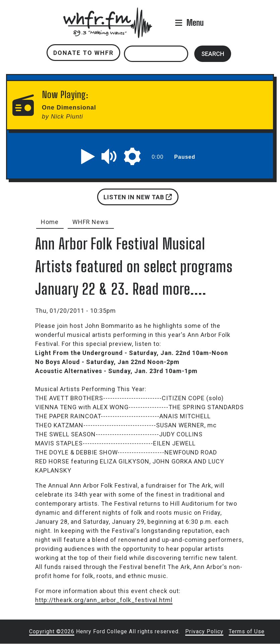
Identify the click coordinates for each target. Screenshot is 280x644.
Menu (195, 23)
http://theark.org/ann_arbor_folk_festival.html (104, 600)
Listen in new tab (138, 197)
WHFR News (91, 222)
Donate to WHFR (83, 53)
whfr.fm (108, 12)
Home (50, 222)
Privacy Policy (204, 631)
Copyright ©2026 (52, 631)
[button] (88, 156)
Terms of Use (247, 631)
